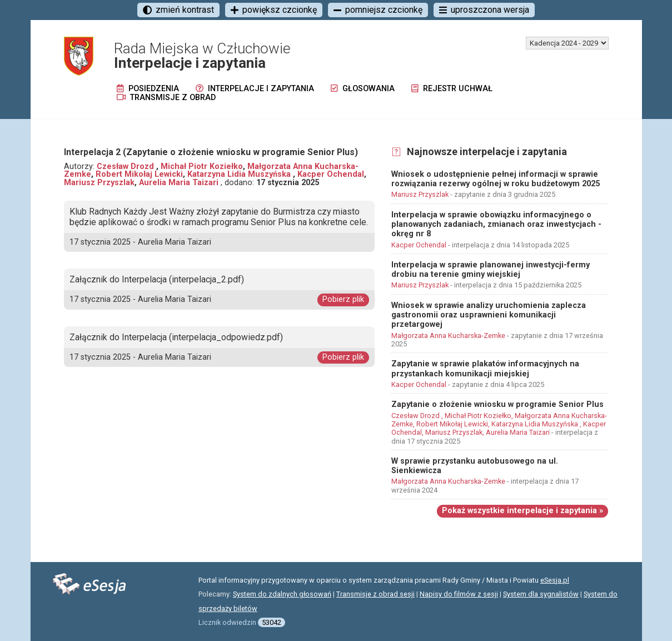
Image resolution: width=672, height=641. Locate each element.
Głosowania (363, 89)
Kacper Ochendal (331, 174)
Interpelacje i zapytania (255, 89)
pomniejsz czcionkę (378, 10)
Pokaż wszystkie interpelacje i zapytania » (522, 511)
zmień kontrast (178, 10)
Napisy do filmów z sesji (459, 594)
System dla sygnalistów (541, 594)
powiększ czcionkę (274, 10)
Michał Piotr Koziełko (202, 167)
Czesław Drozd (126, 167)
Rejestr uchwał (452, 89)
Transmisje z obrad (166, 98)
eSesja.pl (555, 580)
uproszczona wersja (484, 10)
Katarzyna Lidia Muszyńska (240, 174)
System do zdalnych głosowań (282, 594)
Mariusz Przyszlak (99, 183)
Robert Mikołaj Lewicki (139, 174)
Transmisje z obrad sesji (375, 594)
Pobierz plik (343, 299)
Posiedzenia (148, 89)
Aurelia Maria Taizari (180, 183)
